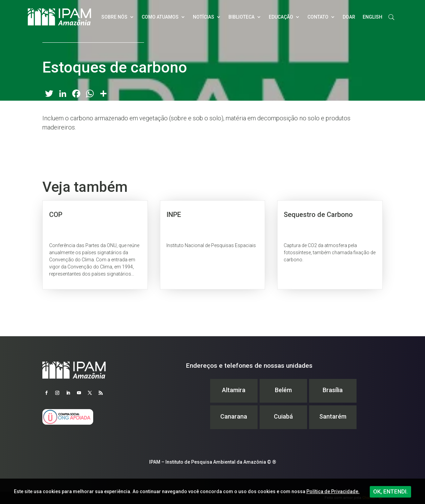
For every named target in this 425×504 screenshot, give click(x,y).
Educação (281, 17)
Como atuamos (160, 17)
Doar (349, 17)
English (372, 17)
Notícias (204, 17)
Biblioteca (241, 17)
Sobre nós (114, 17)
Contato (318, 17)
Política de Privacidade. (333, 491)
